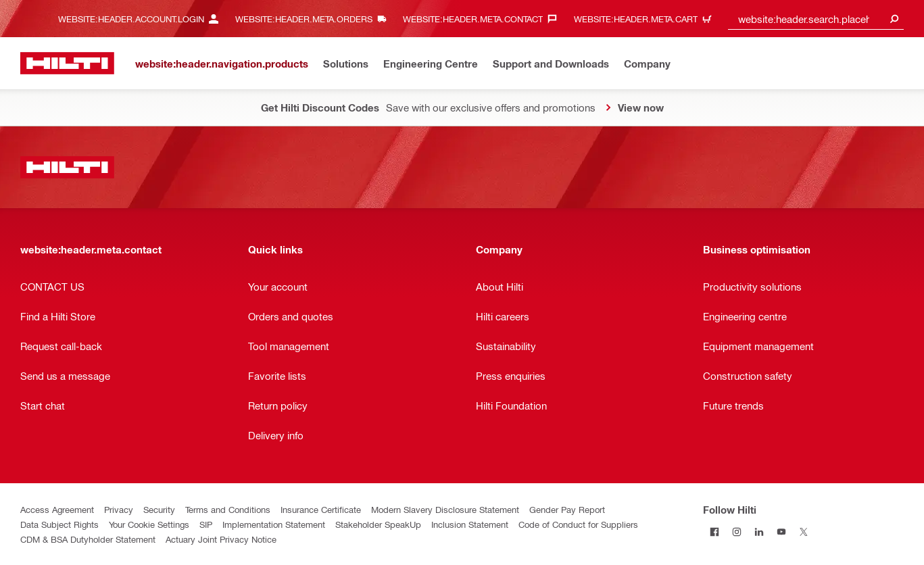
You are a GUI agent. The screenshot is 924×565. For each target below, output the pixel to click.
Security (159, 509)
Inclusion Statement (470, 524)
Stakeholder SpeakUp (378, 524)
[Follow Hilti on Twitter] (803, 532)
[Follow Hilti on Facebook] (714, 532)
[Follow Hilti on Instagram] (736, 532)
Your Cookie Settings (149, 524)
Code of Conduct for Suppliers (578, 524)
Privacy (119, 509)
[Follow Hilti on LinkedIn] (759, 532)
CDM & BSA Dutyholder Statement (88, 539)
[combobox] (816, 19)
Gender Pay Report (567, 509)
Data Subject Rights (59, 524)
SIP (206, 524)
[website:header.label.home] (67, 63)
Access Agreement (57, 509)
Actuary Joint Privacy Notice (221, 539)
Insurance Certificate (321, 509)
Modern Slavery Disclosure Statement (445, 509)
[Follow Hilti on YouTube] (781, 532)
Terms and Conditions (228, 509)
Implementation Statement (274, 524)
